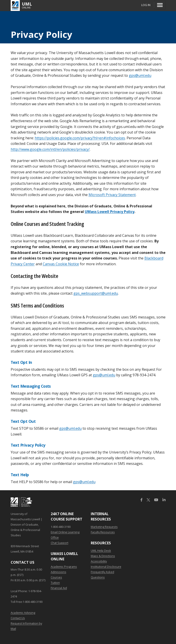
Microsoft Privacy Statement (112, 195)
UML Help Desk (101, 551)
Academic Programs (64, 567)
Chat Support (60, 543)
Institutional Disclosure (106, 567)
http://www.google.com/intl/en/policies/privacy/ (50, 149)
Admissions (59, 572)
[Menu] (160, 5)
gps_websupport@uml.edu (96, 293)
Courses (56, 577)
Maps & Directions (103, 556)
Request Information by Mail (26, 626)
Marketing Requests (104, 527)
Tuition (55, 583)
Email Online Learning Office (65, 535)
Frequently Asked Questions (102, 575)
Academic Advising (23, 613)
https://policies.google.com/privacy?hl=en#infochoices (80, 138)
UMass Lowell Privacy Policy (110, 212)
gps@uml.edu (140, 75)
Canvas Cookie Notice (61, 264)
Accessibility (99, 561)
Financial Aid (59, 588)
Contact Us (18, 618)
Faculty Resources (103, 532)
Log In (146, 5)
